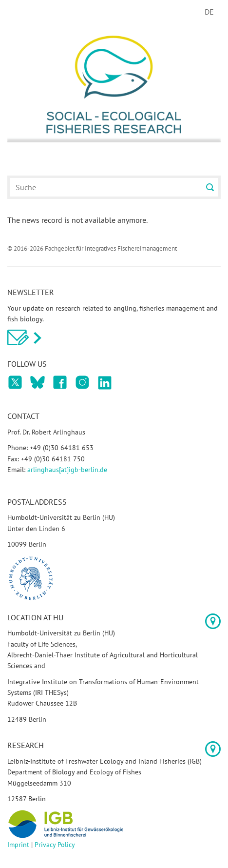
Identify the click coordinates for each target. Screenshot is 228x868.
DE (209, 12)
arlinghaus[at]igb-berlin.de (67, 470)
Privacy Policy (55, 845)
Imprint (18, 845)
